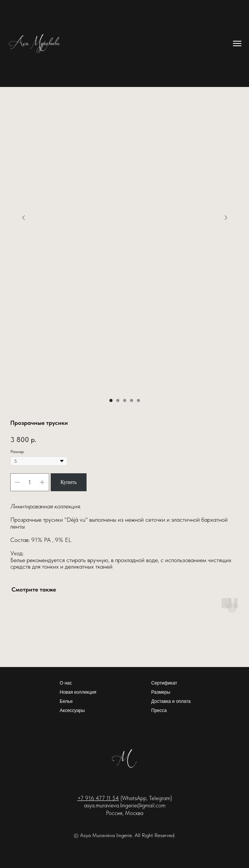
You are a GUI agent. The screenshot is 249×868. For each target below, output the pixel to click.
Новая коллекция (78, 692)
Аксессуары (72, 710)
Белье (66, 701)
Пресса (159, 710)
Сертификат (164, 683)
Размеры (161, 692)
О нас (66, 683)
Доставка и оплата (171, 701)
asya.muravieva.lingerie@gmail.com (125, 805)
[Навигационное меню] (237, 43)
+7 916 (87, 798)
